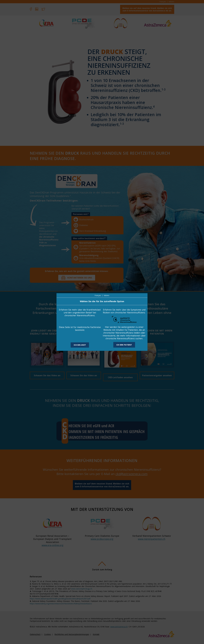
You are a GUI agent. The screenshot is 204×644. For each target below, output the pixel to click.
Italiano (107, 295)
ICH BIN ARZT (80, 345)
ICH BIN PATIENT (124, 345)
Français (98, 295)
